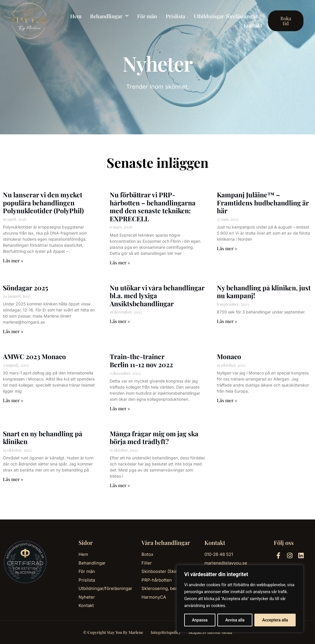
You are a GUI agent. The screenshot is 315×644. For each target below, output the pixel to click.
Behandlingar (109, 16)
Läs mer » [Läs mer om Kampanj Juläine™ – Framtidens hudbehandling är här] (227, 248)
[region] (240, 599)
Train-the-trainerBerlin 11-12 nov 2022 (141, 360)
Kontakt (253, 25)
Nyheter (225, 25)
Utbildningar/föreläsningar (226, 16)
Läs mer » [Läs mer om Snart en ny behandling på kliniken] (13, 479)
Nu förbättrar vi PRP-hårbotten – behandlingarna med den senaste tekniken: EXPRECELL (153, 207)
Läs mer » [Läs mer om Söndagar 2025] (13, 331)
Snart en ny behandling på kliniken (43, 438)
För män (147, 16)
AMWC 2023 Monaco (34, 356)
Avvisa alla (235, 620)
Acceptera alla (275, 620)
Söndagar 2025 (26, 288)
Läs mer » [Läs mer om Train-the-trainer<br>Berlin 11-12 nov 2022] (120, 408)
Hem (76, 16)
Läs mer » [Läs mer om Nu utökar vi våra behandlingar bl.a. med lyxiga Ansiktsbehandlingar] (120, 321)
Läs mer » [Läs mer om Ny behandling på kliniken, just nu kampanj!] (227, 321)
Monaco (229, 356)
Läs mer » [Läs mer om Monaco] (227, 400)
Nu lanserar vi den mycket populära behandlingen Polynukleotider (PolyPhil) (43, 203)
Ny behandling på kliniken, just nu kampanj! (264, 292)
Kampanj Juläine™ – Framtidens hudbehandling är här (263, 203)
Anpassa (200, 620)
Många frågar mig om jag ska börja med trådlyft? (154, 438)
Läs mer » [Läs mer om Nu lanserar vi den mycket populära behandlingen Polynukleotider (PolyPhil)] (13, 260)
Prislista (175, 16)
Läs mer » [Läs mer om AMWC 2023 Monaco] (13, 400)
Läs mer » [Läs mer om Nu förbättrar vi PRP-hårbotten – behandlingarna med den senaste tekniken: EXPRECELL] (120, 262)
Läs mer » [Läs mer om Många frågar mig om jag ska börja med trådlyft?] (120, 485)
